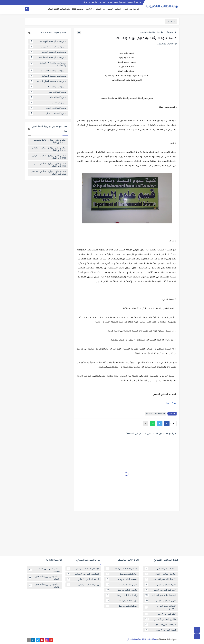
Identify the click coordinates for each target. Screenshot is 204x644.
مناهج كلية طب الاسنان (48, 113)
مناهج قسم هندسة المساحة (48, 76)
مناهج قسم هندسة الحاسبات (48, 71)
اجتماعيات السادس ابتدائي (83, 569)
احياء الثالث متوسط (122, 574)
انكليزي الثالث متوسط (122, 590)
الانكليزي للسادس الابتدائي (83, 574)
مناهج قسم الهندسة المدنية (48, 52)
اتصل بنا (103, 2)
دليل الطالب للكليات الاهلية (59, 9)
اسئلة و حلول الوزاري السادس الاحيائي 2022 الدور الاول (49, 157)
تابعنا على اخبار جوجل (91, 2)
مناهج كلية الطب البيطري (48, 108)
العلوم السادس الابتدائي (83, 579)
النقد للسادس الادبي (160, 614)
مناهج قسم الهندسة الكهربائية (48, 41)
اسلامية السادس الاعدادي (160, 574)
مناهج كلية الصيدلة (48, 97)
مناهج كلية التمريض (48, 92)
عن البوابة (138, 2)
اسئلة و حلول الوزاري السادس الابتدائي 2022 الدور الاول (49, 149)
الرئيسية (172, 33)
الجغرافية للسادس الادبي (160, 590)
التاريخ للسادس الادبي (160, 585)
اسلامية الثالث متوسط (122, 579)
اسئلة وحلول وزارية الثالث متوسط (44, 570)
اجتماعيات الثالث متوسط (122, 569)
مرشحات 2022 (78, 9)
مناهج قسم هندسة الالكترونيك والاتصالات (48, 64)
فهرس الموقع (113, 2)
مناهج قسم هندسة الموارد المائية (48, 81)
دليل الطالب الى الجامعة (96, 9)
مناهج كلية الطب (48, 103)
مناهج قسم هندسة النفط (48, 87)
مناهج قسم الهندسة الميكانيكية (48, 57)
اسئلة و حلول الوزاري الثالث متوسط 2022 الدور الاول (50, 141)
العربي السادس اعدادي (160, 601)
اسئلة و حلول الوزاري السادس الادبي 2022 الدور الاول (50, 165)
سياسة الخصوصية (126, 2)
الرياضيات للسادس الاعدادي (160, 595)
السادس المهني (114, 9)
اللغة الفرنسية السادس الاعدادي (160, 607)
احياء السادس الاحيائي (160, 569)
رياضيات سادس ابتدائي (83, 585)
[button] (167, 424)
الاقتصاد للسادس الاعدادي (160, 579)
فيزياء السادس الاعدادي (160, 625)
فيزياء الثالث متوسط (122, 601)
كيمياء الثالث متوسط (122, 606)
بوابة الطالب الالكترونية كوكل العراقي (142, 639)
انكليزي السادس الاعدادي (160, 619)
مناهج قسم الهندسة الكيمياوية (48, 47)
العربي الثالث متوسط (122, 585)
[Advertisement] (102, 535)
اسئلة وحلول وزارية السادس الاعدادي (44, 586)
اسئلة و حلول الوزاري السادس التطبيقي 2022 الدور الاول (49, 173)
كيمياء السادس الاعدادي (160, 630)
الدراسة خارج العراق (131, 9)
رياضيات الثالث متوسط (122, 595)
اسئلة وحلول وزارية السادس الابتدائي (44, 578)
